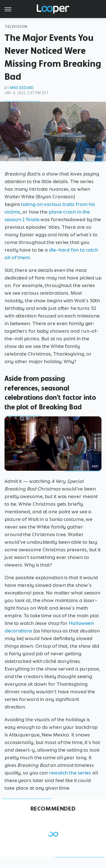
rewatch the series (70, 773)
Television (16, 27)
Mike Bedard (22, 88)
